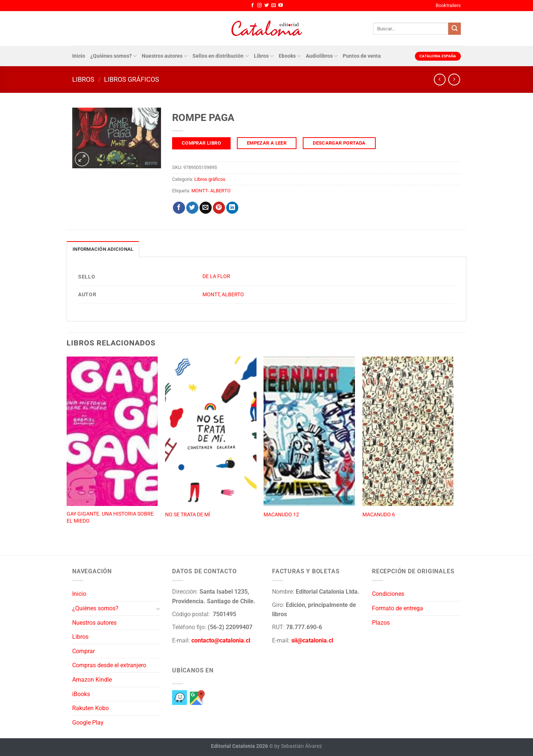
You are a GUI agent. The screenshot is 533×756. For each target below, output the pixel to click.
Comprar (83, 651)
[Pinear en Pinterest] (219, 208)
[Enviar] (455, 29)
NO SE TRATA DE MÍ (188, 515)
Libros (264, 56)
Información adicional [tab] (103, 249)
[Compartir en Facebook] (179, 208)
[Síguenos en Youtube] (281, 6)
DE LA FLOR (216, 276)
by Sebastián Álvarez (298, 746)
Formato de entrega (398, 608)
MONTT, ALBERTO (223, 295)
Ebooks (290, 56)
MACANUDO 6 (379, 515)
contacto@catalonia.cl (221, 640)
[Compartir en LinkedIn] (232, 208)
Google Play (88, 723)
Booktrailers (448, 5)
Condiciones (388, 594)
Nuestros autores (165, 56)
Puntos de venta (362, 56)
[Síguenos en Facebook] (252, 6)
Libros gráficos (132, 79)
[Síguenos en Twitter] (266, 6)
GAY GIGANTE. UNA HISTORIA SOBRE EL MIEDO (110, 517)
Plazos (381, 623)
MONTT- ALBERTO (211, 191)
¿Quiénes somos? (113, 56)
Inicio (79, 56)
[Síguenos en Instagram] (259, 6)
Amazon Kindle (92, 680)
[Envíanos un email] (274, 6)
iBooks (81, 694)
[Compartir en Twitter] (192, 208)
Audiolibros (322, 56)
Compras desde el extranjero (109, 665)
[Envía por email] (206, 208)
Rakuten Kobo (90, 708)
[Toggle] (158, 608)
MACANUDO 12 (281, 515)
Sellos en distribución (220, 56)
